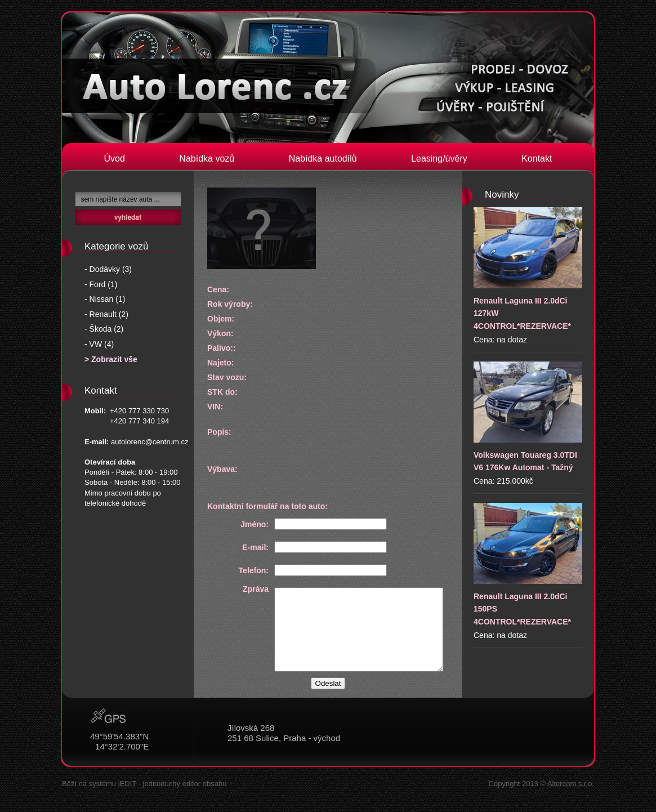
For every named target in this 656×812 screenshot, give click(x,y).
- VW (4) (99, 344)
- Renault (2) (106, 314)
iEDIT (127, 784)
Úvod (115, 159)
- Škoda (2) (104, 329)
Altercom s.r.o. (571, 784)
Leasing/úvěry (439, 159)
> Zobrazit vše (111, 359)
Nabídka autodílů (323, 159)
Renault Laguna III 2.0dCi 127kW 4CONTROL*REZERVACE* (528, 269)
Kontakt (537, 159)
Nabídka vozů (207, 159)
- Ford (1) (101, 284)
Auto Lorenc (219, 86)
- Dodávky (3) (108, 269)
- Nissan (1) (105, 299)
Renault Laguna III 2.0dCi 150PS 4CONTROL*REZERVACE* (528, 565)
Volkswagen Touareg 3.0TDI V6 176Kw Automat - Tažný (528, 417)
